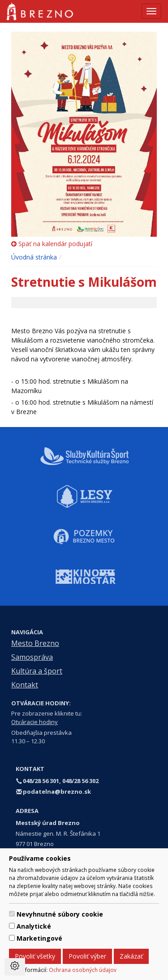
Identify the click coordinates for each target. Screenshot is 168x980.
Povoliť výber (87, 956)
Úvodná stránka (34, 257)
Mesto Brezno (35, 643)
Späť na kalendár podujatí (52, 244)
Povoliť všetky (35, 956)
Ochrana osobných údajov (83, 970)
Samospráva (32, 657)
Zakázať (131, 956)
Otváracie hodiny (34, 722)
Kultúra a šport (37, 671)
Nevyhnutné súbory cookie (60, 914)
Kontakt (25, 685)
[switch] (12, 914)
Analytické (34, 926)
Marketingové (39, 938)
